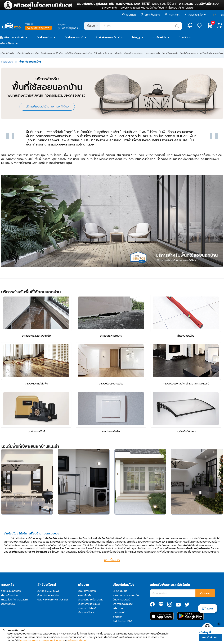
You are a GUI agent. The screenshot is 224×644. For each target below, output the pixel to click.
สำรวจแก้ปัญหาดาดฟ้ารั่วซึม (36, 336)
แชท (210, 608)
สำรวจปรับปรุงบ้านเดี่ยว (111, 384)
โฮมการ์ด (129, 15)
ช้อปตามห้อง (44, 37)
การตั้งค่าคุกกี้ (203, 632)
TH (215, 15)
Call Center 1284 (123, 621)
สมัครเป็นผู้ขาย (150, 15)
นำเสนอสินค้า (120, 613)
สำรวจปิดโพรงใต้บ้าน (111, 336)
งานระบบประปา (153, 53)
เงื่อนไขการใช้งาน (87, 591)
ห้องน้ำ (119, 53)
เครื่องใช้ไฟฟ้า (7, 53)
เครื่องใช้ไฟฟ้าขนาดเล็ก (27, 53)
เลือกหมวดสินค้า (14, 37)
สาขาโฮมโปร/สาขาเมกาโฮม (127, 595)
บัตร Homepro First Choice (53, 600)
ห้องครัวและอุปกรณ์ (134, 53)
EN (223, 15)
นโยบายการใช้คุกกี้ (78, 641)
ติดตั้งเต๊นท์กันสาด (186, 432)
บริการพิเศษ (7, 44)
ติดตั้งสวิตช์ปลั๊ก (111, 432)
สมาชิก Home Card (48, 591)
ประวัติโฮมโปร (120, 591)
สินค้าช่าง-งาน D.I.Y (108, 37)
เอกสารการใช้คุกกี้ (87, 608)
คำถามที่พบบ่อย (9, 595)
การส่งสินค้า (84, 595)
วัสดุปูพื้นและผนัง (170, 53)
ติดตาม (205, 593)
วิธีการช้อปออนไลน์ (11, 591)
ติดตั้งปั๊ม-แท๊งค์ (36, 432)
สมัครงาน (118, 608)
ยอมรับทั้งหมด (210, 638)
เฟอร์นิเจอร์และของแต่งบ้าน (79, 53)
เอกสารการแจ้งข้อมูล (89, 604)
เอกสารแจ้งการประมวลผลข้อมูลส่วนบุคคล (42, 641)
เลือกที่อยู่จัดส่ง (69, 28)
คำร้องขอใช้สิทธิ (86, 613)
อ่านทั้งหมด (112, 560)
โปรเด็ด (183, 37)
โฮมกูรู (136, 37)
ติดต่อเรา (118, 617)
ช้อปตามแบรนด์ (74, 37)
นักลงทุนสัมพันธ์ (121, 600)
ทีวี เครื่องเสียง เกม (104, 53)
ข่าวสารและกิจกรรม (123, 604)
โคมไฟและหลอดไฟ (189, 53)
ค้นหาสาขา (172, 15)
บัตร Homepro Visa (48, 595)
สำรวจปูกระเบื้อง (186, 336)
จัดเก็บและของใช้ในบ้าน (52, 53)
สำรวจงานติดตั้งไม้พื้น (36, 384)
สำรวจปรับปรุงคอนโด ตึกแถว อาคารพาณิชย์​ (186, 384)
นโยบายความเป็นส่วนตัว (91, 600)
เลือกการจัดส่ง (38, 28)
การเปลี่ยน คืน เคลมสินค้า (15, 600)
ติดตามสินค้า (8, 604)
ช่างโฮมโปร (159, 37)
